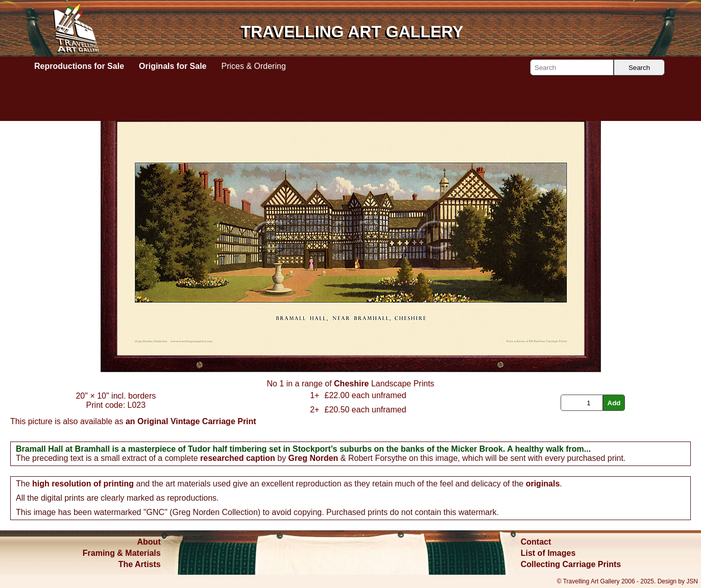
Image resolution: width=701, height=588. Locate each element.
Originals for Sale (173, 66)
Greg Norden (313, 458)
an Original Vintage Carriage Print (191, 421)
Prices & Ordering (254, 66)
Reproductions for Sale (79, 66)
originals (543, 484)
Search (639, 68)
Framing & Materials (122, 553)
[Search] (572, 67)
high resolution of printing (83, 484)
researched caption (238, 458)
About (149, 542)
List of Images (548, 553)
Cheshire (351, 384)
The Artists (140, 564)
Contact (536, 542)
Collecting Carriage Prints (571, 564)
